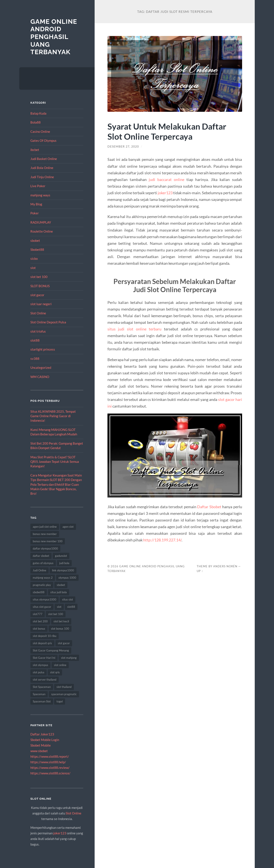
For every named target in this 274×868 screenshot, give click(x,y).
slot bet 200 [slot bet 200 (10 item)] (40, 621)
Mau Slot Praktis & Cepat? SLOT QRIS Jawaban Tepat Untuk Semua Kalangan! (55, 462)
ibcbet (35, 150)
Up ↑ (200, 571)
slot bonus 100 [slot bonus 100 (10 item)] (60, 629)
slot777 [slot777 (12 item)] (38, 614)
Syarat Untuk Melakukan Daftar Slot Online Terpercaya (167, 131)
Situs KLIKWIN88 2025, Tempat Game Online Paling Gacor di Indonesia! (53, 416)
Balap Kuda (38, 113)
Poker (35, 213)
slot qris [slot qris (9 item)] (55, 672)
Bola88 (36, 122)
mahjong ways (40, 195)
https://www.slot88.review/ (50, 768)
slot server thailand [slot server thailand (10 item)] (45, 680)
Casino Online (40, 131)
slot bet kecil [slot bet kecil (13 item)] (61, 621)
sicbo (34, 258)
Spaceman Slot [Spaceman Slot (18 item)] (42, 701)
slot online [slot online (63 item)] (60, 665)
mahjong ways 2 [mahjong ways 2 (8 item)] (43, 578)
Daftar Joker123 (42, 734)
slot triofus (38, 331)
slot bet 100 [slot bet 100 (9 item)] (56, 614)
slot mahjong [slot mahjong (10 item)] (69, 658)
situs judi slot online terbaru (135, 329)
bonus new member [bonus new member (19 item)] (45, 534)
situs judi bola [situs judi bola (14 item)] (59, 592)
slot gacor (37, 295)
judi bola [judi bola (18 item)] (64, 563)
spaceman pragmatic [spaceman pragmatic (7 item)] (64, 694)
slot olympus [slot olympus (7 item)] (40, 665)
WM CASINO (40, 377)
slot (33, 268)
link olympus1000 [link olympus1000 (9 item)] (63, 570)
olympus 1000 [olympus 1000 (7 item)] (67, 578)
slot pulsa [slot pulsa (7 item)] (39, 672)
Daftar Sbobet (209, 507)
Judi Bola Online (42, 168)
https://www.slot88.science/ (50, 773)
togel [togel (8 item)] (60, 701)
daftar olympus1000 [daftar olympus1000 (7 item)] (45, 548)
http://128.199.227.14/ (162, 540)
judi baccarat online (167, 179)
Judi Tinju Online (42, 177)
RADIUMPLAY (41, 222)
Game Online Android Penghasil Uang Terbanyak (54, 37)
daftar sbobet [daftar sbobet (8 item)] (41, 556)
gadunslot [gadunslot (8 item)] (61, 556)
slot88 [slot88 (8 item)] (71, 607)
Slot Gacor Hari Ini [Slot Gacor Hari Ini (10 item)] (44, 658)
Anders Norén (225, 566)
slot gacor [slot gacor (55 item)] (64, 643)
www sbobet (39, 751)
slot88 (35, 340)
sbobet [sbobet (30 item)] (61, 585)
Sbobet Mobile (41, 745)
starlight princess (43, 349)
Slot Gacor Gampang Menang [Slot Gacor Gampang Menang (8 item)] (51, 650)
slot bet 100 (39, 277)
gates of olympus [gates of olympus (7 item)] (43, 563)
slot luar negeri (41, 304)
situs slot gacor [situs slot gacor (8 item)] (42, 607)
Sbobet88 (37, 249)
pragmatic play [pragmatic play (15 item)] (42, 585)
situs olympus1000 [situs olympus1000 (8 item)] (45, 599)
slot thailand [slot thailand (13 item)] (64, 687)
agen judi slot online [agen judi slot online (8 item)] (45, 527)
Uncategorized (41, 368)
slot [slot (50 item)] (59, 607)
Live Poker (38, 186)
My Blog (36, 204)
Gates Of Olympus (43, 140)
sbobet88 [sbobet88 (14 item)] (39, 592)
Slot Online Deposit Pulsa (48, 322)
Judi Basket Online (44, 159)
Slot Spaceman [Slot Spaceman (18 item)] (42, 687)
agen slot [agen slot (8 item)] (68, 527)
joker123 (60, 833)
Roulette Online (42, 231)
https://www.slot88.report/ (50, 756)
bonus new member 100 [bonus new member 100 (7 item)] (48, 541)
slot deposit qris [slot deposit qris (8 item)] (42, 643)
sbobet (35, 241)
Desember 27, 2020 (123, 146)
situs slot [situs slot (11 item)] (68, 599)
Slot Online (38, 313)
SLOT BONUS (40, 286)
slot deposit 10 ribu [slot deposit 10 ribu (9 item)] (45, 636)
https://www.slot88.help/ (48, 762)
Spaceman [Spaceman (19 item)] (39, 694)
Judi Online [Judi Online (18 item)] (39, 570)
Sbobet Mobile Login (45, 740)
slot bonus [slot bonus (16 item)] (39, 629)
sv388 (35, 359)
